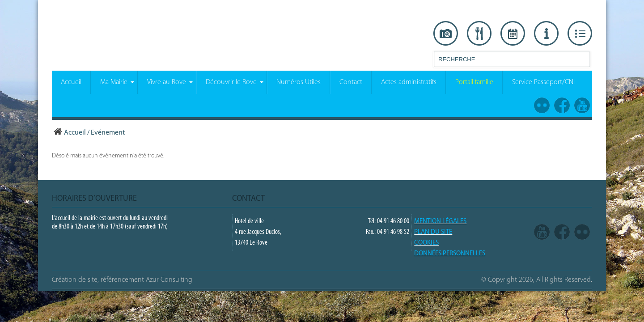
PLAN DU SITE (433, 232)
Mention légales (440, 222)
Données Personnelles (450, 254)
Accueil (69, 133)
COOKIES (426, 243)
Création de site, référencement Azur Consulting (122, 280)
